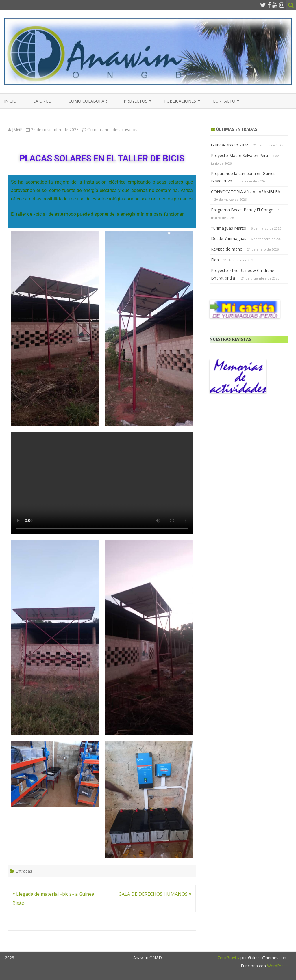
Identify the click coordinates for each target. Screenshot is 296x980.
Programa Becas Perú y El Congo (242, 210)
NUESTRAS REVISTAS (230, 339)
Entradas (24, 871)
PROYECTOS (136, 101)
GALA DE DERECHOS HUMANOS (155, 894)
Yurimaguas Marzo (229, 228)
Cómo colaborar (88, 101)
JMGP (17, 130)
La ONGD (42, 101)
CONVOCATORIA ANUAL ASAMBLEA (246, 192)
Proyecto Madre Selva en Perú (239, 155)
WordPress (277, 966)
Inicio (10, 101)
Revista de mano (227, 249)
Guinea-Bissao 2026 (230, 145)
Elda (215, 260)
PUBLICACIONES (180, 101)
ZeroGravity (228, 958)
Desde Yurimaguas (229, 238)
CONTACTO (224, 101)
